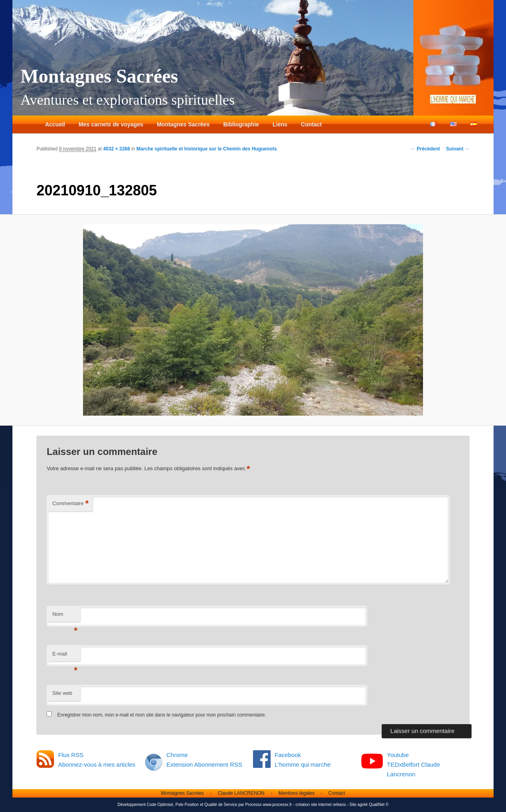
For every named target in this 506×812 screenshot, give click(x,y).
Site (353, 805)
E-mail (65, 656)
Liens (280, 124)
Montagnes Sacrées (99, 76)
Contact (312, 124)
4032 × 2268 (116, 149)
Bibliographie (241, 124)
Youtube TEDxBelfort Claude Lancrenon (414, 765)
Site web (62, 693)
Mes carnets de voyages (111, 124)
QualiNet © (379, 805)
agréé (363, 805)
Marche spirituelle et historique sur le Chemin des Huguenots (206, 149)
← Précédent (425, 149)
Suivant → (458, 149)
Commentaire (70, 504)
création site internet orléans (321, 805)
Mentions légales (296, 793)
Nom (65, 616)
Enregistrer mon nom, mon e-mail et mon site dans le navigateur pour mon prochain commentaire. (162, 715)
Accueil (55, 124)
